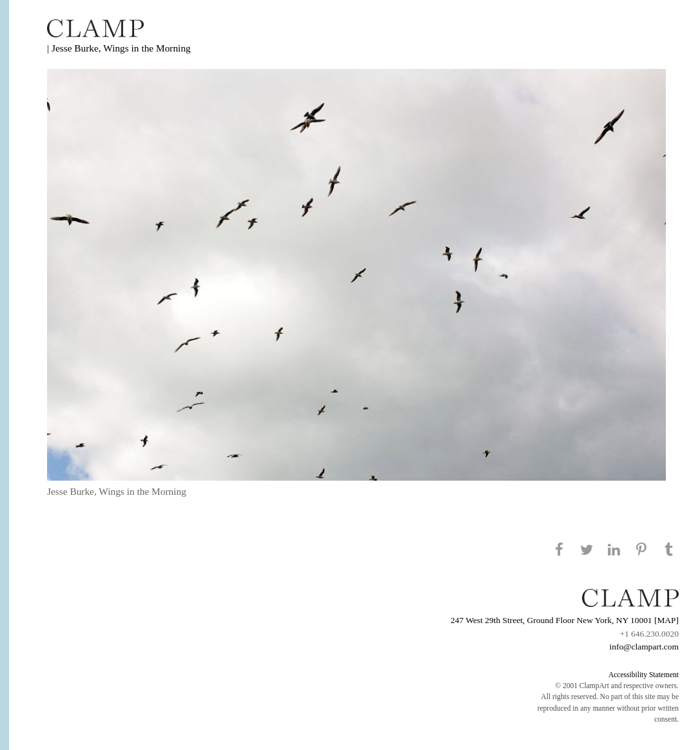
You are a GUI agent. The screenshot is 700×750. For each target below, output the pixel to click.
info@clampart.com (644, 647)
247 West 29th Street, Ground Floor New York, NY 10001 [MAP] (565, 620)
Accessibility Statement (644, 675)
